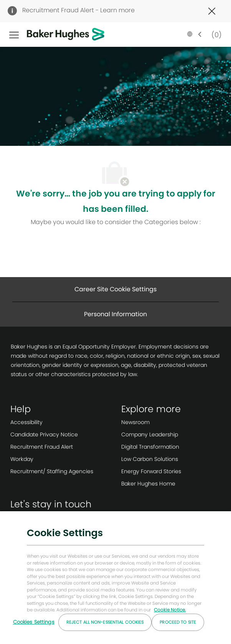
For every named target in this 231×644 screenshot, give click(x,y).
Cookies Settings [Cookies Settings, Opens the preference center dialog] (34, 622)
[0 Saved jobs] (215, 34)
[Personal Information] (115, 314)
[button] (195, 35)
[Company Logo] (54, 35)
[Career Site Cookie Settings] (115, 289)
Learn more (117, 10)
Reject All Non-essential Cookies (105, 622)
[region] (115, 577)
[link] (52, 422)
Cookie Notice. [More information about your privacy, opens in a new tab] (170, 610)
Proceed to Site (178, 622)
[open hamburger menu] (14, 35)
